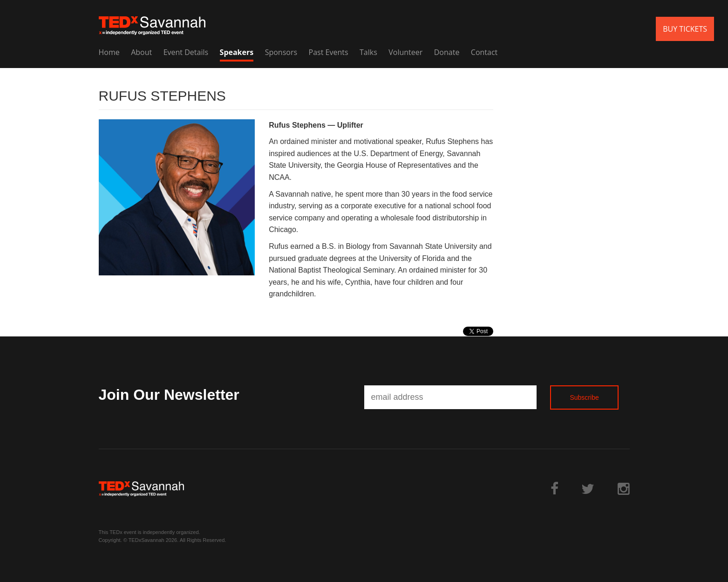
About (141, 52)
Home (109, 52)
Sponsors (281, 52)
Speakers (237, 52)
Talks (368, 52)
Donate (447, 52)
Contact (484, 52)
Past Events (329, 52)
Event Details (186, 52)
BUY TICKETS (685, 29)
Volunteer (405, 52)
